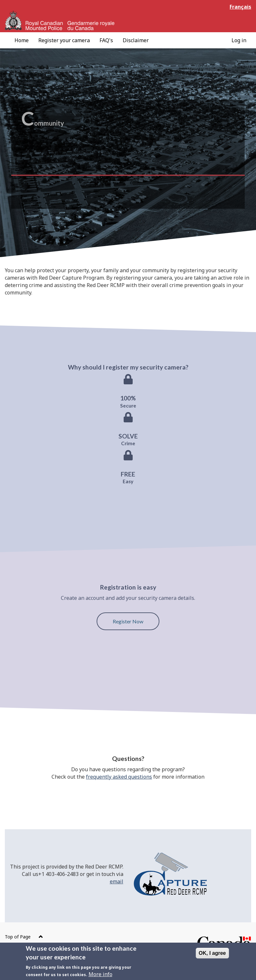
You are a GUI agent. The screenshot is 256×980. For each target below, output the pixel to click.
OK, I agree (212, 955)
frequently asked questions (119, 777)
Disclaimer (136, 40)
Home (22, 40)
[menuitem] (22, 40)
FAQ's (106, 40)
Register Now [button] (128, 621)
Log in (239, 40)
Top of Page (24, 937)
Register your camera (64, 40)
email (117, 881)
